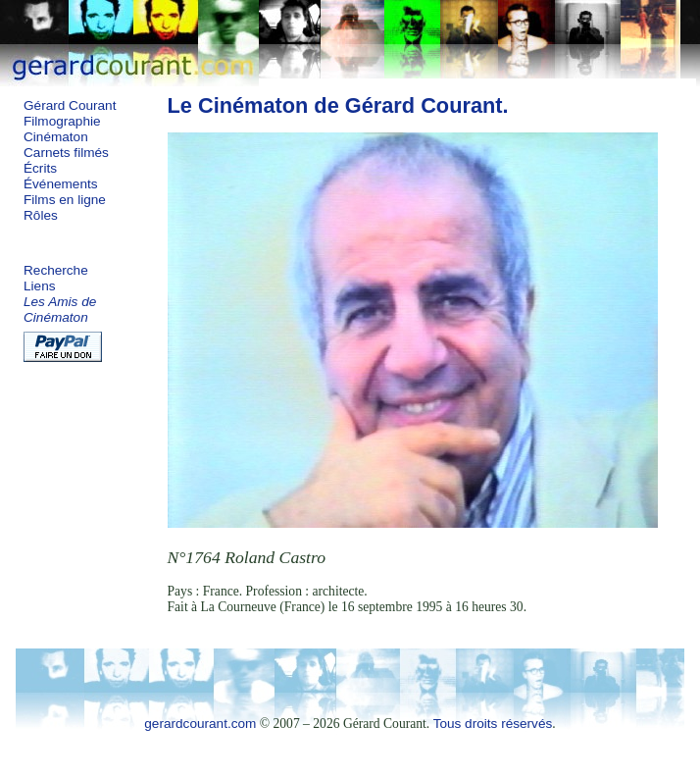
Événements (61, 184)
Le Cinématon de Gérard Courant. (338, 105)
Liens (40, 286)
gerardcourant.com (200, 724)
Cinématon (56, 137)
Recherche (56, 270)
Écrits (40, 168)
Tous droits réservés (493, 724)
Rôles (41, 215)
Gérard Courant (70, 105)
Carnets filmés (66, 153)
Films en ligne (65, 200)
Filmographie (62, 121)
